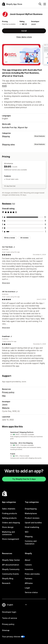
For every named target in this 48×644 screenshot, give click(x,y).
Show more (6, 283)
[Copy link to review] (14, 247)
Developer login (9, 612)
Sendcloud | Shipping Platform (22, 432)
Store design (8, 527)
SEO (27, 532)
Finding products (10, 513)
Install (24, 31)
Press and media (32, 574)
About (28, 560)
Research (6, 583)
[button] (24, 436)
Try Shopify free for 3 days (24, 479)
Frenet (13, 454)
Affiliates (29, 583)
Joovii (33, 24)
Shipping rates (8, 144)
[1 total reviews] (46, 231)
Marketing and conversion (8, 533)
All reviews (24, 238)
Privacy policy (8, 392)
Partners (29, 578)
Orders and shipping (11, 523)
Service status (31, 592)
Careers (28, 565)
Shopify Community (11, 569)
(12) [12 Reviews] (25, 24)
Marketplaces (31, 513)
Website (6, 408)
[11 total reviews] (45, 217)
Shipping (6, 136)
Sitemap (6, 630)
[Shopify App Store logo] (12, 4)
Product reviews (32, 518)
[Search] (40, 4)
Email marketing (32, 527)
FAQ (4, 396)
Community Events (10, 574)
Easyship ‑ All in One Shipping (21, 443)
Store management (11, 539)
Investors (29, 569)
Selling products (9, 518)
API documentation (10, 565)
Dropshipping (31, 509)
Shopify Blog (8, 578)
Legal (27, 588)
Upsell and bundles (33, 523)
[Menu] (45, 4)
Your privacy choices (11, 637)
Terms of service (10, 618)
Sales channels (9, 509)
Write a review (10, 238)
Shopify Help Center (11, 560)
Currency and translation (31, 542)
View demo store (24, 37)
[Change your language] (17, 605)
